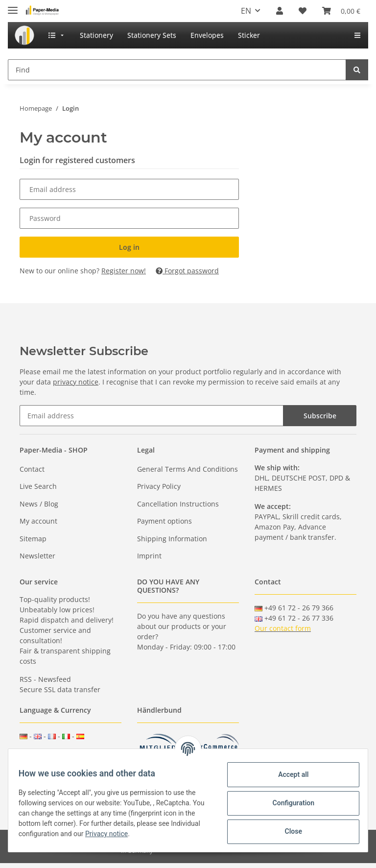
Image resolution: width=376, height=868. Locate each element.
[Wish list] (303, 11)
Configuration (288, 803)
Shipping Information (172, 539)
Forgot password (187, 271)
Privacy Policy (159, 486)
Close (288, 831)
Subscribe (320, 416)
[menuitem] (24, 35)
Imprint (149, 556)
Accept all (288, 774)
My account (38, 521)
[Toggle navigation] (13, 6)
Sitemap (33, 539)
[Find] (177, 70)
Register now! (124, 271)
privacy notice (76, 382)
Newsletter (37, 556)
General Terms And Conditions (188, 469)
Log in (129, 247)
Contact (32, 469)
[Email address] (152, 416)
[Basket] (341, 11)
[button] (280, 11)
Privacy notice (143, 834)
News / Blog (39, 504)
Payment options (164, 521)
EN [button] (246, 11)
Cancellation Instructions (178, 504)
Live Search (38, 486)
